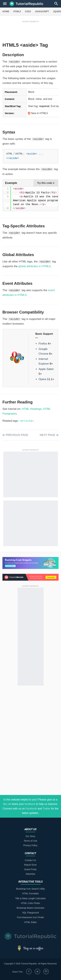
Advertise (30, 874)
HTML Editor (30, 922)
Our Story (30, 836)
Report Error (30, 865)
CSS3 (28, 11)
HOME (6, 11)
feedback (30, 804)
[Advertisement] (30, 31)
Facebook (31, 809)
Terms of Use (30, 841)
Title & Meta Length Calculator (31, 898)
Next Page (47, 435)
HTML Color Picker (31, 903)
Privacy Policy (30, 845)
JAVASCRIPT (42, 11)
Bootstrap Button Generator (30, 908)
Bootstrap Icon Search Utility (30, 889)
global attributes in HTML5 (34, 266)
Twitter (46, 809)
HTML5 (17, 11)
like (5, 804)
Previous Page (17, 435)
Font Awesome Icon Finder (30, 917)
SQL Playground (30, 913)
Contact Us (30, 860)
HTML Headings (32, 409)
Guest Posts (30, 869)
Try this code (46, 183)
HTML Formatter (30, 894)
